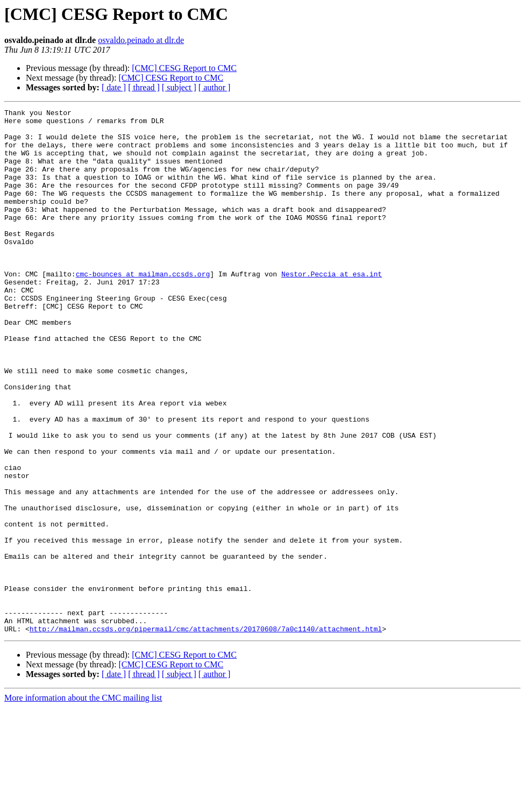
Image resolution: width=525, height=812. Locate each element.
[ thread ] (144, 87)
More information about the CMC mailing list (83, 803)
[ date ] (114, 87)
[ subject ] (179, 87)
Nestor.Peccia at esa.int (332, 308)
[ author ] (215, 87)
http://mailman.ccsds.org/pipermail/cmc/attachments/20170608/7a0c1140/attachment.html (206, 733)
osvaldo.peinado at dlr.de (141, 40)
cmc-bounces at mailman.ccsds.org (143, 308)
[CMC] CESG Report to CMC (184, 68)
